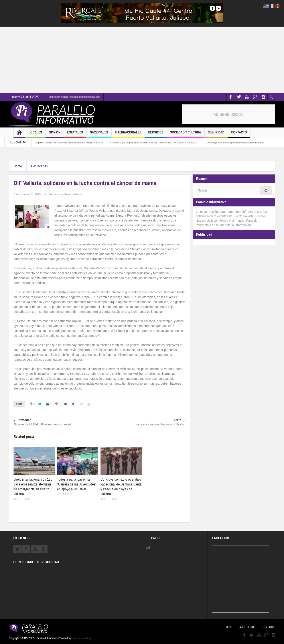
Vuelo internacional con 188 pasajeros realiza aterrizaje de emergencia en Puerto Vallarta (60, 143)
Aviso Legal (247, 627)
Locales (35, 134)
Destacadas (39, 166)
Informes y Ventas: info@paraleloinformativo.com (75, 97)
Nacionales (99, 134)
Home (18, 166)
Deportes (156, 134)
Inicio (228, 627)
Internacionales (128, 134)
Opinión (55, 134)
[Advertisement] (142, 60)
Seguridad (216, 134)
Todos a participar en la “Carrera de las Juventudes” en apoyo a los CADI (163, 143)
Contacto (239, 134)
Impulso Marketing (81, 638)
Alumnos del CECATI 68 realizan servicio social (56, 422)
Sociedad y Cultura (186, 134)
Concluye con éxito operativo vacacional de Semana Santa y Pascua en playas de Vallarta (121, 487)
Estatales (75, 134)
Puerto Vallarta (73, 194)
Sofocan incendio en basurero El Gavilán (142, 422)
